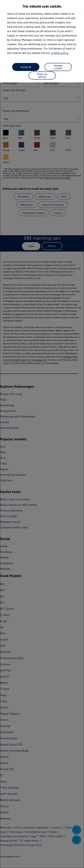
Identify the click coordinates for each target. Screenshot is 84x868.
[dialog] (42, 434)
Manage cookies (58, 67)
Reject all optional (42, 76)
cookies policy (60, 53)
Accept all (26, 67)
